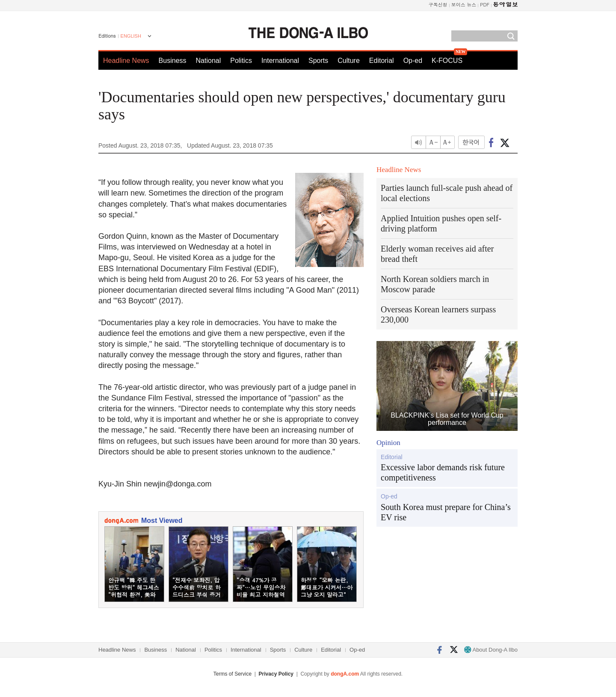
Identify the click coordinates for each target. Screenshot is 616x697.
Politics (241, 61)
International (280, 61)
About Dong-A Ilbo (491, 650)
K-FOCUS (447, 61)
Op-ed (413, 61)
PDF (485, 4)
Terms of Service (232, 674)
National (209, 61)
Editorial (382, 61)
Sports (318, 61)
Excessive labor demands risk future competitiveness (443, 472)
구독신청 (438, 4)
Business (173, 61)
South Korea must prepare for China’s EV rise (446, 512)
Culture (349, 61)
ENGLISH (131, 36)
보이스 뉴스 (464, 4)
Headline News (126, 61)
